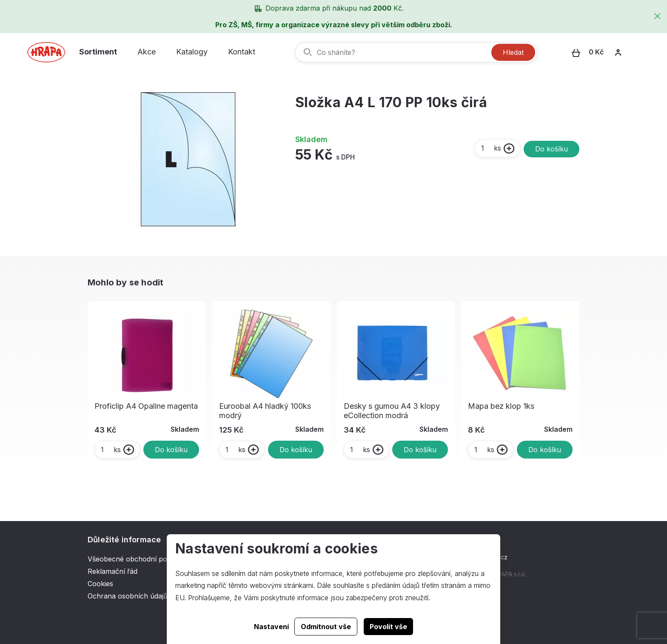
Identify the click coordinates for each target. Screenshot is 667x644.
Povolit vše (388, 627)
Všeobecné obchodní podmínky (139, 559)
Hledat (513, 52)
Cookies (100, 584)
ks (491, 148)
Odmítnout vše (326, 627)
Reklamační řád (113, 571)
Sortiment (98, 52)
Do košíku (552, 149)
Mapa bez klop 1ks (501, 406)
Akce (147, 52)
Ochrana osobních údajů (127, 596)
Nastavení (271, 627)
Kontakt (242, 52)
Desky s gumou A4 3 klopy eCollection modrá (392, 411)
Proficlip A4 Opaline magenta (146, 406)
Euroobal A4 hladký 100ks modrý (265, 411)
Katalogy (192, 52)
